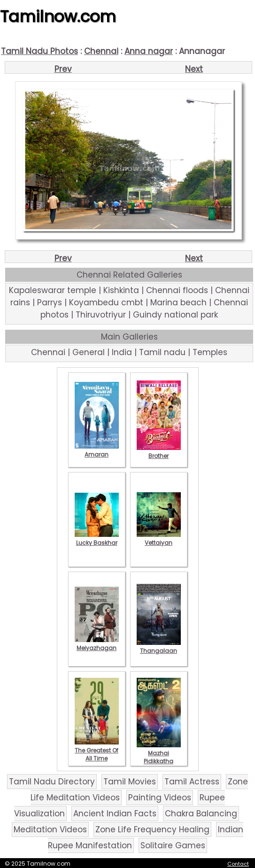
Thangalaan (159, 647)
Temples (210, 352)
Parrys (50, 302)
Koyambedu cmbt (106, 302)
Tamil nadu (162, 352)
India (122, 352)
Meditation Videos (50, 829)
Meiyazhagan (97, 644)
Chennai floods (177, 290)
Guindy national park (175, 315)
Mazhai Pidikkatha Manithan (159, 757)
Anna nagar (149, 51)
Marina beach (178, 302)
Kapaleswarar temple (53, 290)
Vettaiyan (159, 539)
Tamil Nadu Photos (39, 51)
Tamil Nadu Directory (52, 782)
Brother (159, 452)
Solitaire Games (173, 845)
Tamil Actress (192, 782)
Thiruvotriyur (101, 315)
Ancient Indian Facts (115, 814)
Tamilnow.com (58, 16)
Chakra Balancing (201, 814)
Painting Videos (160, 798)
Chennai (101, 51)
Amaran (97, 450)
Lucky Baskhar (97, 539)
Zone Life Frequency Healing (152, 829)
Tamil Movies (130, 782)
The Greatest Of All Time (97, 750)
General (89, 352)
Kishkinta (121, 290)
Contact (238, 864)
